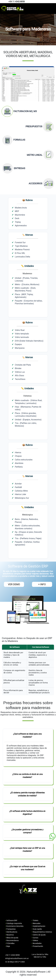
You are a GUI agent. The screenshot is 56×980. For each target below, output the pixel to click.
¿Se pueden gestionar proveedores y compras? (27, 831)
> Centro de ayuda (39, 935)
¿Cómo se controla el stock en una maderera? (27, 776)
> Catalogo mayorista (14, 923)
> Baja (8, 946)
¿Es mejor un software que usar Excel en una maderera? (27, 868)
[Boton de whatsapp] (52, 836)
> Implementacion (38, 926)
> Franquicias (10, 929)
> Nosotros (9, 935)
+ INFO (42, 584)
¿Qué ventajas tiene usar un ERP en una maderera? (27, 850)
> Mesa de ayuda (12, 938)
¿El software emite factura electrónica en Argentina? (27, 813)
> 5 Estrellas (10, 943)
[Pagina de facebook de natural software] (53, 2)
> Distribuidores (11, 932)
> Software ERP (11, 920)
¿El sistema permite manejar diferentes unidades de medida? (27, 794)
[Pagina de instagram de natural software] (54, 2)
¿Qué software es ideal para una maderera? (27, 735)
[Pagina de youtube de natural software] (54, 2)
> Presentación (37, 946)
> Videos (35, 940)
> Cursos (35, 938)
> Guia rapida (37, 929)
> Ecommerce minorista (14, 926)
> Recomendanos (12, 940)
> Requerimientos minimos (42, 932)
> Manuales (36, 923)
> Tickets (35, 920)
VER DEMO (14, 584)
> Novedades (36, 943)
